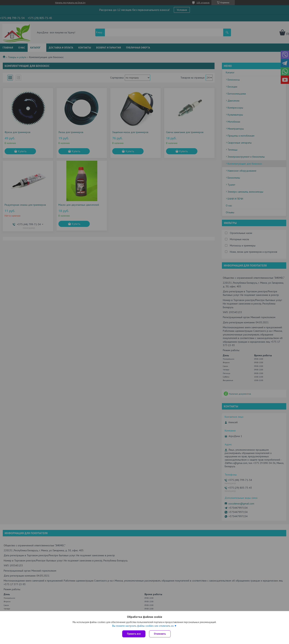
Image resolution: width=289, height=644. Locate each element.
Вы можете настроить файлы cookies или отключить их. (143, 626)
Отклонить (160, 634)
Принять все (134, 634)
